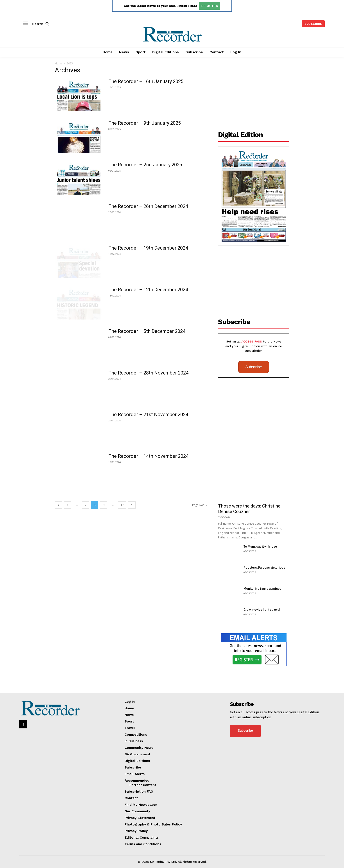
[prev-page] (59, 505)
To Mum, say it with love (260, 547)
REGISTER (210, 6)
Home (59, 63)
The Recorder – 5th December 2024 (147, 331)
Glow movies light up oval (262, 610)
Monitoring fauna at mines (262, 589)
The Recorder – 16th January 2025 (146, 81)
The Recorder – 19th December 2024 (148, 248)
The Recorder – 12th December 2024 (148, 290)
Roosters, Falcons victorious (264, 568)
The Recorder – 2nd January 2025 (145, 165)
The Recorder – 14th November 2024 (148, 456)
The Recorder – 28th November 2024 (148, 373)
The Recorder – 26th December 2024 (148, 206)
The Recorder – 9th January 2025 (145, 123)
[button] (41, 24)
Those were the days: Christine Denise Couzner (249, 509)
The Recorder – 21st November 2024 (148, 414)
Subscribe (254, 367)
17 (122, 505)
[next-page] (132, 505)
